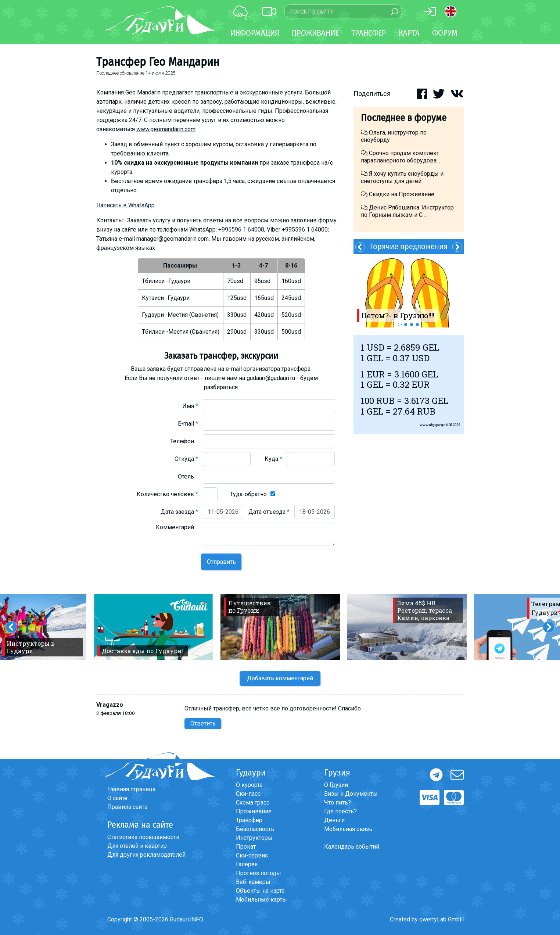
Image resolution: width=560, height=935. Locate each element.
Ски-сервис (252, 855)
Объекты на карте (260, 891)
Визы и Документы (351, 794)
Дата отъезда (269, 512)
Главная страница (131, 789)
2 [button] (406, 325)
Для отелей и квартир (137, 846)
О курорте (249, 785)
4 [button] (417, 325)
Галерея (247, 864)
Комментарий (177, 527)
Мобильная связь (348, 829)
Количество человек (167, 494)
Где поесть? (340, 811)
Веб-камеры (253, 882)
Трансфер (249, 820)
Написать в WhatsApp (125, 205)
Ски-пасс (248, 794)
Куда (273, 459)
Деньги (334, 820)
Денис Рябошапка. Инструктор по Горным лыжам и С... (407, 211)
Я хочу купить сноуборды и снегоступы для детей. (402, 177)
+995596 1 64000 (241, 230)
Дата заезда (179, 512)
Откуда (186, 459)
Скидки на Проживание (398, 194)
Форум (445, 33)
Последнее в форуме (404, 118)
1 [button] (400, 325)
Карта (409, 33)
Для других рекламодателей (146, 855)
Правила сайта (127, 807)
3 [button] (412, 325)
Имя (190, 406)
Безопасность (255, 829)
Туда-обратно (248, 494)
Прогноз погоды (259, 873)
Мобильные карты (261, 900)
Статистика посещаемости (143, 837)
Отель (188, 477)
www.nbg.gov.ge (432, 425)
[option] (409, 291)
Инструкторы (254, 838)
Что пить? (338, 803)
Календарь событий (352, 847)
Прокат (246, 847)
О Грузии (336, 785)
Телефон (184, 441)
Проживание (254, 811)
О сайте (117, 798)
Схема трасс (253, 803)
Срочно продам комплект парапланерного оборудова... (400, 157)
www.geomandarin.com (166, 129)
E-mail (188, 424)
